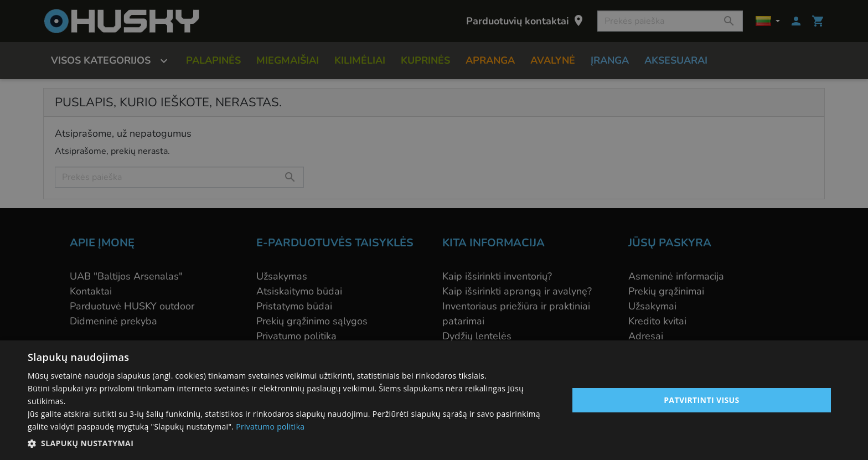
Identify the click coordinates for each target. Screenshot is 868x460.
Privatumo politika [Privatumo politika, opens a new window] (270, 427)
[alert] (434, 230)
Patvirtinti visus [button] (702, 400)
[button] (290, 443)
